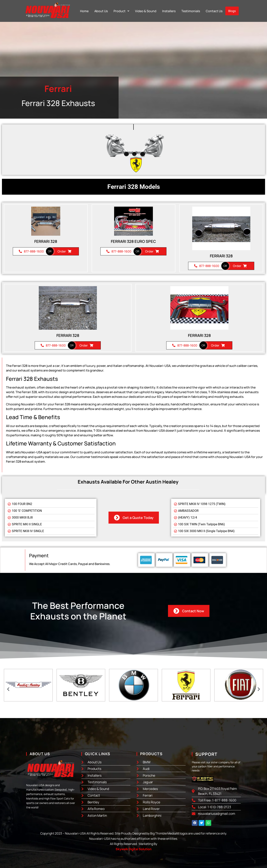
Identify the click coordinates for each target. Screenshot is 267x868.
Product (121, 11)
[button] (121, 11)
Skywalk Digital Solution (134, 849)
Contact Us (214, 11)
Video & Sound (146, 11)
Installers (169, 11)
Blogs (232, 11)
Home (84, 11)
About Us (101, 11)
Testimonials (191, 11)
